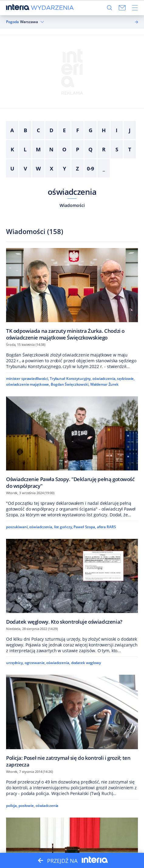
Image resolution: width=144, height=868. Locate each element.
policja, (12, 806)
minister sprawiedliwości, (27, 379)
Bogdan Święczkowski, (70, 384)
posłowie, (27, 806)
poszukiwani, (17, 527)
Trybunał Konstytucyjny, (71, 379)
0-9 (91, 169)
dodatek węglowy (86, 663)
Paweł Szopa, (85, 527)
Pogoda (12, 22)
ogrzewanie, (35, 663)
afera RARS (106, 527)
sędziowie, (126, 379)
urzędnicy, (15, 663)
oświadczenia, (104, 379)
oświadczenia (72, 192)
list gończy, (63, 527)
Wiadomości (72, 205)
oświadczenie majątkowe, (28, 384)
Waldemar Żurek (104, 384)
